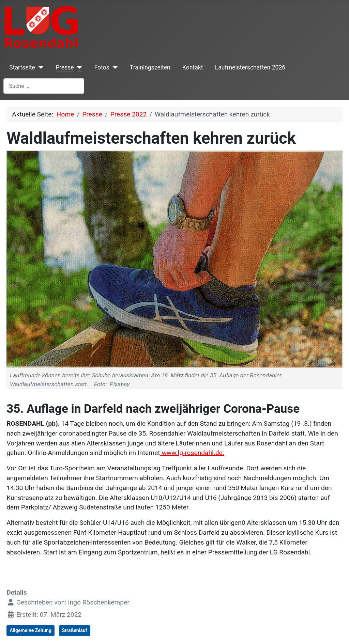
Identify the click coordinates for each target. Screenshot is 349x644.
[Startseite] (39, 67)
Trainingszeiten (150, 67)
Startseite (22, 67)
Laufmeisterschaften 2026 (250, 67)
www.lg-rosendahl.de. (192, 453)
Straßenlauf (75, 630)
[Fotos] (114, 67)
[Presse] (78, 67)
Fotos (102, 67)
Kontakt (193, 67)
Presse (65, 67)
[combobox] (44, 86)
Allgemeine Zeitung (31, 630)
